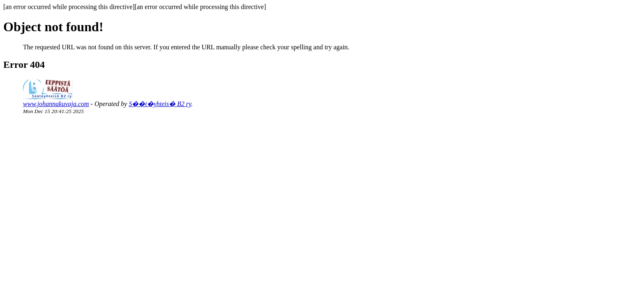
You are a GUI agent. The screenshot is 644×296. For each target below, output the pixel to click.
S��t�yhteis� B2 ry (160, 104)
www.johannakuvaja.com (56, 104)
